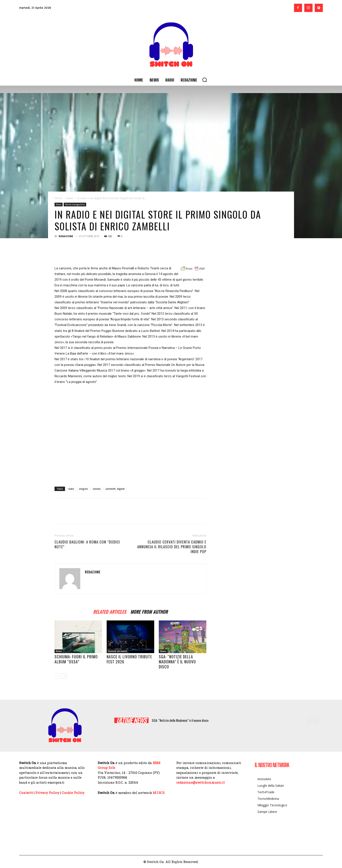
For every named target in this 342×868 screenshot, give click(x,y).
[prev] (309, 720)
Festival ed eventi (118, 651)
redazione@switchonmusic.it (200, 782)
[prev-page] (57, 676)
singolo (83, 489)
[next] (316, 720)
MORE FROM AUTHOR (149, 611)
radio (71, 489)
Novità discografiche (75, 204)
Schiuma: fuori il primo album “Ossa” (76, 659)
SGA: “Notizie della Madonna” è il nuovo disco (177, 662)
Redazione (66, 236)
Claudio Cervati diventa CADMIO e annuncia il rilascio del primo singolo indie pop (172, 547)
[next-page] (64, 676)
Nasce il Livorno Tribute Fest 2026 (129, 659)
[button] (205, 80)
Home (58, 198)
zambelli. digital (115, 489)
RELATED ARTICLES (110, 611)
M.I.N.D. (159, 793)
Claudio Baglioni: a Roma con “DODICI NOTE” (87, 544)
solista (97, 489)
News (70, 198)
